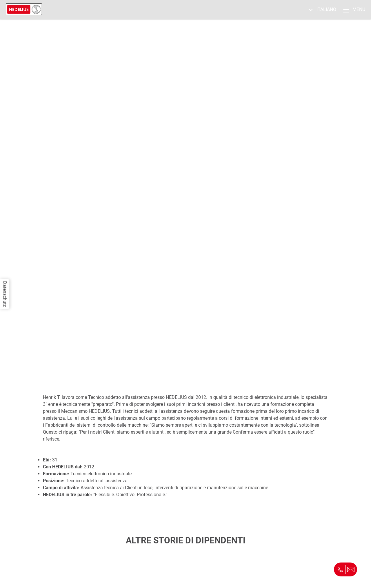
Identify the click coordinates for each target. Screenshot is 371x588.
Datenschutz (5, 294)
